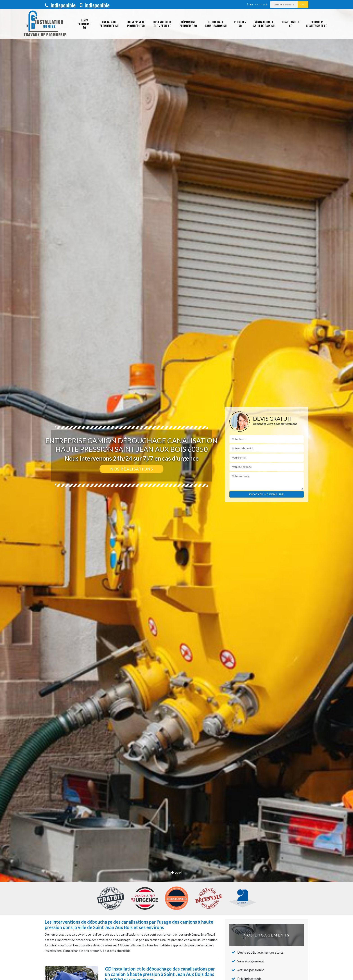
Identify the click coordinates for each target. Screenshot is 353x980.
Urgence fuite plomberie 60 (162, 24)
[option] (176, 490)
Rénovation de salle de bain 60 (264, 24)
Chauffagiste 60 (291, 24)
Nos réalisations (131, 469)
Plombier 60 (240, 24)
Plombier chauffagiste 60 (317, 24)
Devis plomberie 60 (84, 24)
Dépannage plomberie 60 (188, 24)
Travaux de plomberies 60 (109, 24)
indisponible (60, 5)
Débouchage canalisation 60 (216, 24)
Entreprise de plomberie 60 (136, 24)
